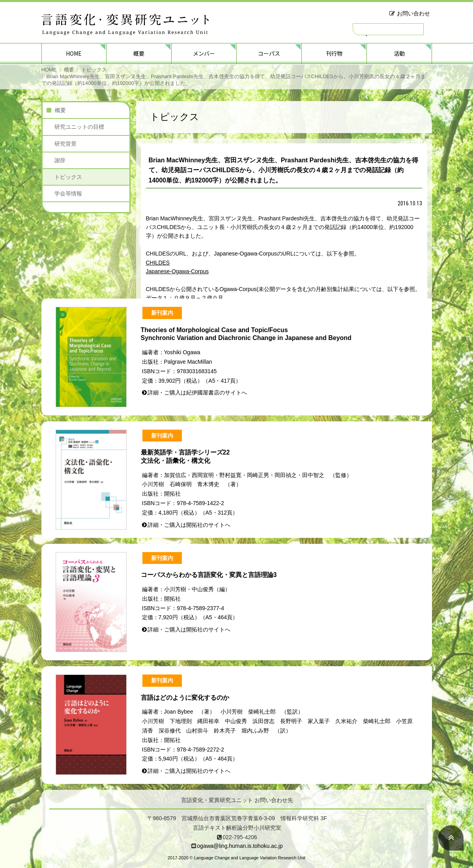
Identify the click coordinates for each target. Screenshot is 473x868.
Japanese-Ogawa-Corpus (178, 271)
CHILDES (158, 263)
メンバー (204, 53)
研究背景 (65, 144)
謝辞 (60, 160)
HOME (74, 53)
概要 (139, 53)
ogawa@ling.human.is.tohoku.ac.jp (240, 846)
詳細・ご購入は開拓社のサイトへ (189, 525)
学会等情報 (68, 194)
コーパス (269, 53)
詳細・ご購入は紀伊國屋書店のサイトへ (197, 393)
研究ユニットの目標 (79, 127)
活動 (399, 53)
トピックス (94, 70)
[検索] (388, 29)
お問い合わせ (413, 13)
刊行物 (334, 53)
